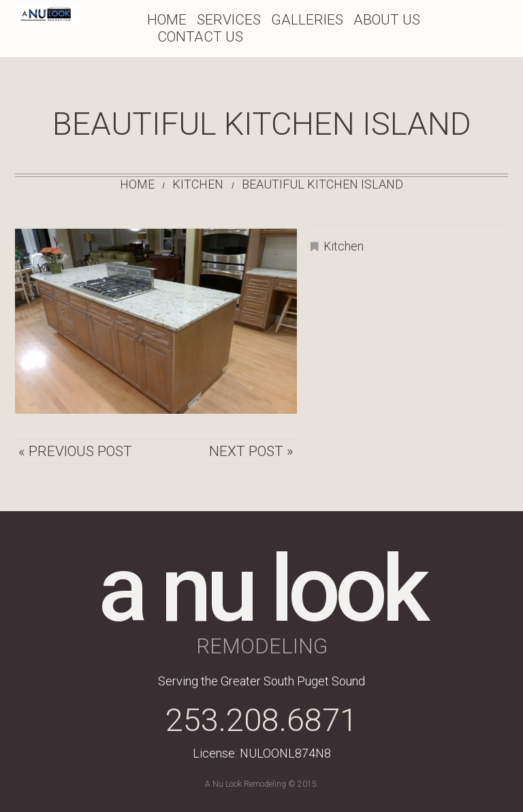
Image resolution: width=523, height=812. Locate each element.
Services (229, 20)
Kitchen (198, 184)
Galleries (307, 20)
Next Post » (251, 451)
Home (167, 20)
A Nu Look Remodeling (245, 784)
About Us (387, 20)
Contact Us (200, 37)
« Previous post (75, 451)
